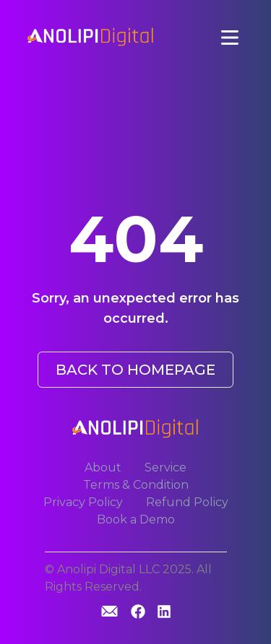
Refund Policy (187, 502)
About (103, 467)
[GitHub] (109, 611)
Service (165, 467)
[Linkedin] (164, 613)
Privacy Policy (83, 502)
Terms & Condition (136, 485)
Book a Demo (136, 519)
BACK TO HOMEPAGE (135, 370)
